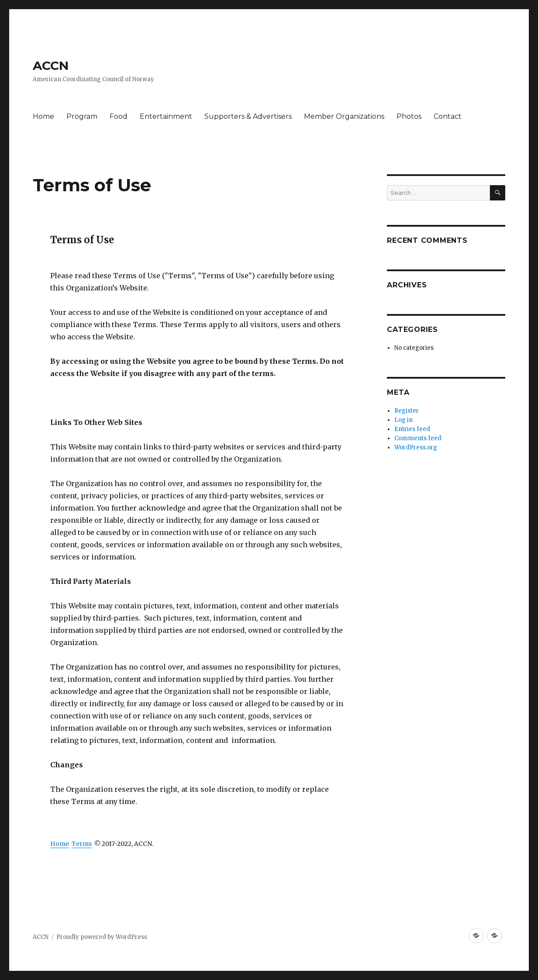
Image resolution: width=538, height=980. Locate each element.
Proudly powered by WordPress (102, 937)
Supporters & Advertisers (248, 116)
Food (119, 116)
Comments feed (418, 438)
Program (82, 116)
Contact (448, 116)
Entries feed (412, 429)
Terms (82, 844)
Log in (403, 420)
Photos (409, 116)
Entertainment (166, 116)
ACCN (51, 66)
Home (43, 116)
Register (407, 411)
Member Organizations (344, 116)
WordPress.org (416, 447)
